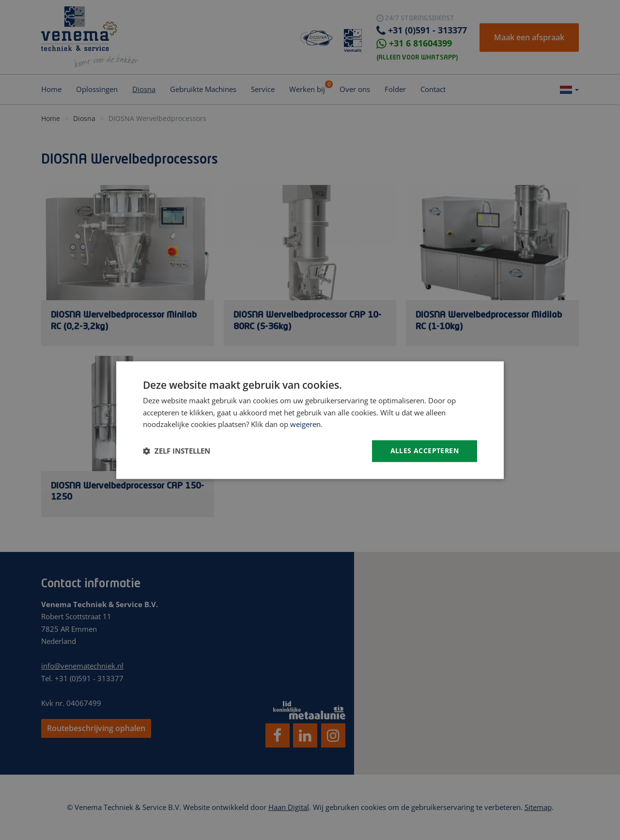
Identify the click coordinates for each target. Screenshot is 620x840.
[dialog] (310, 420)
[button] (177, 451)
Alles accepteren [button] (425, 451)
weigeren (305, 425)
